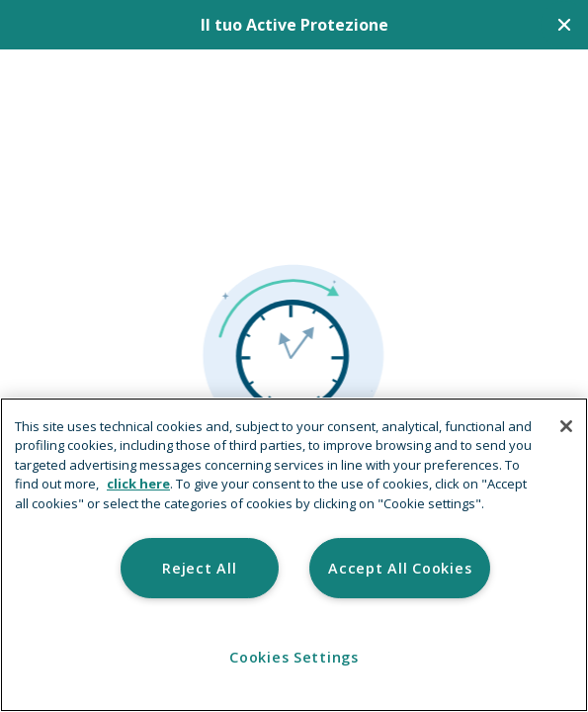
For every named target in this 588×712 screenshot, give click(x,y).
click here (138, 484)
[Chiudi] (564, 25)
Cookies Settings (294, 657)
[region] (294, 555)
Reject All (199, 568)
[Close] (566, 426)
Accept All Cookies (400, 568)
